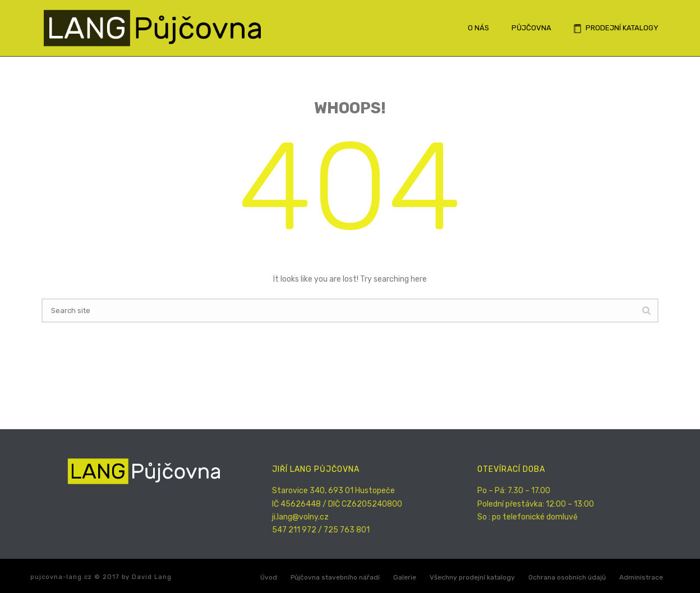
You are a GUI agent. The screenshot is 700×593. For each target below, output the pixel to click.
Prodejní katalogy (616, 28)
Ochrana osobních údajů (567, 577)
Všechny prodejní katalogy (472, 577)
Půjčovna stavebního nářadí (335, 577)
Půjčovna (531, 28)
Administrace (641, 577)
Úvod (269, 577)
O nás (478, 28)
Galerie (405, 577)
